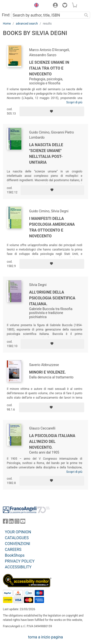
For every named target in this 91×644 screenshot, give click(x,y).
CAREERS (13, 550)
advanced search (27, 24)
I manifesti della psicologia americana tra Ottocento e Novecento (52, 227)
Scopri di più (74, 102)
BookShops (15, 555)
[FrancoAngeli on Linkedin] (11, 522)
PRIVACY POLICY (20, 561)
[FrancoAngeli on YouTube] (23, 522)
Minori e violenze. (47, 372)
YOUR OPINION (18, 532)
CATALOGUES (17, 538)
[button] (35, 6)
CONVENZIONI (17, 544)
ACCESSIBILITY (18, 567)
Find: (6, 15)
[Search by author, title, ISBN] (47, 15)
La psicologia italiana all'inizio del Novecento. (52, 442)
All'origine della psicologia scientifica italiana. (52, 298)
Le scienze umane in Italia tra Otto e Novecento (49, 68)
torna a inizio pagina (45, 637)
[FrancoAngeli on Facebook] (5, 522)
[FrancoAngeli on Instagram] (17, 522)
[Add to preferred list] (52, 111)
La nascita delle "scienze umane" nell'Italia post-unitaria (46, 154)
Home (7, 24)
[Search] (86, 15)
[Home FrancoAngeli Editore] (16, 6)
